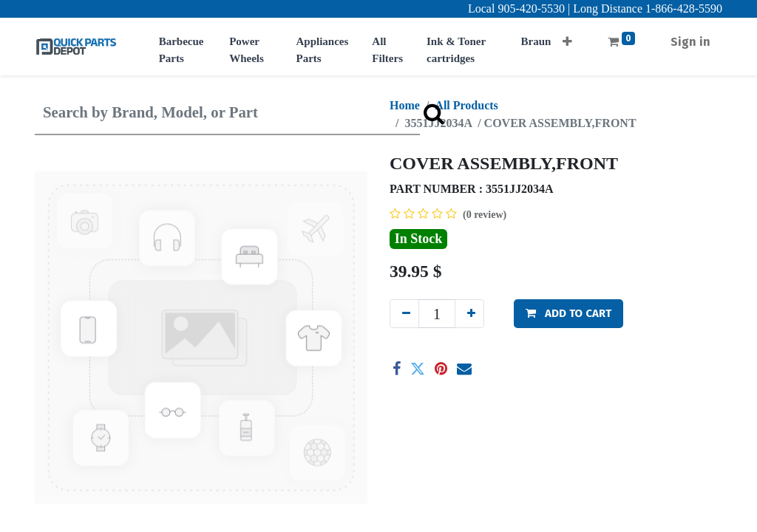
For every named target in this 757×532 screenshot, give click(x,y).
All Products (466, 105)
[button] (567, 37)
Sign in (690, 42)
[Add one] (469, 314)
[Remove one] (404, 314)
